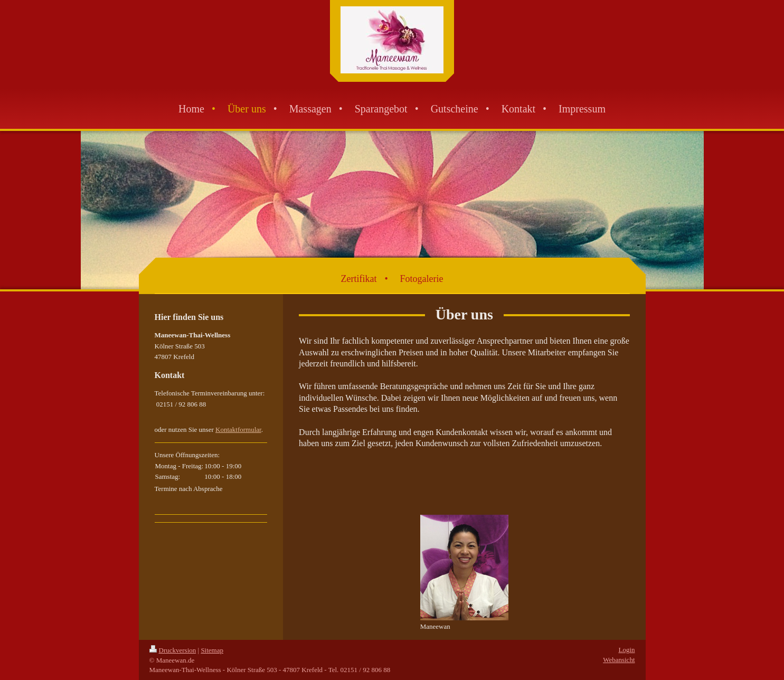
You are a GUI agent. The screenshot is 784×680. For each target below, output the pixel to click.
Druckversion (173, 650)
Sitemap (212, 650)
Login (626, 650)
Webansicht (619, 660)
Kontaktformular (238, 429)
